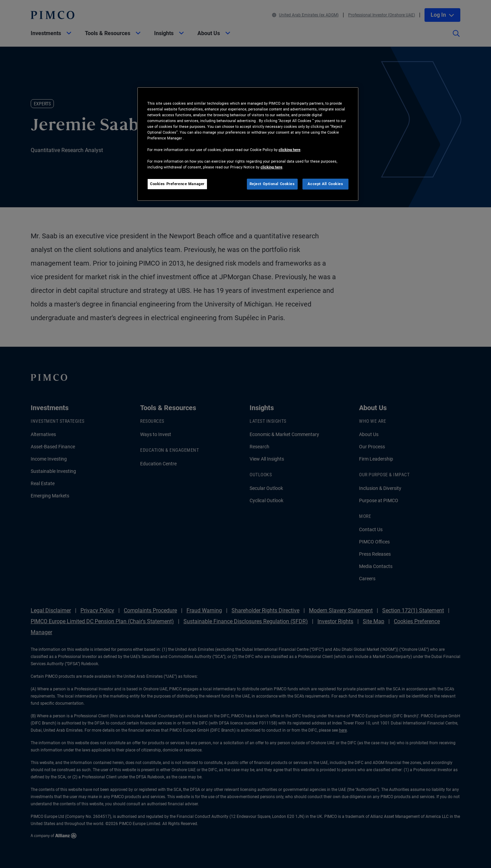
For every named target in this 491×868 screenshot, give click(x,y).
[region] (248, 144)
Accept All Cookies (325, 184)
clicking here (289, 150)
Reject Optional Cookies (272, 184)
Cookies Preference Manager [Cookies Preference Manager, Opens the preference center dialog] (177, 184)
